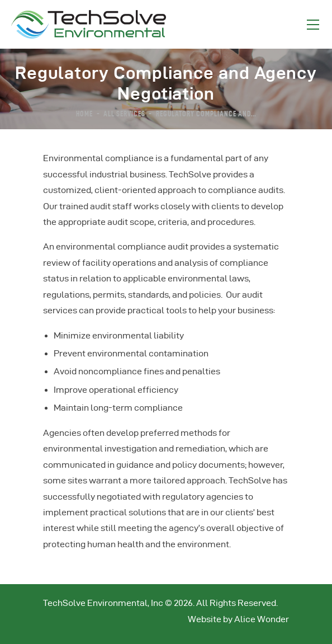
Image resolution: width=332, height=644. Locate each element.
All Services (124, 113)
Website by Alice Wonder (238, 619)
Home (84, 113)
